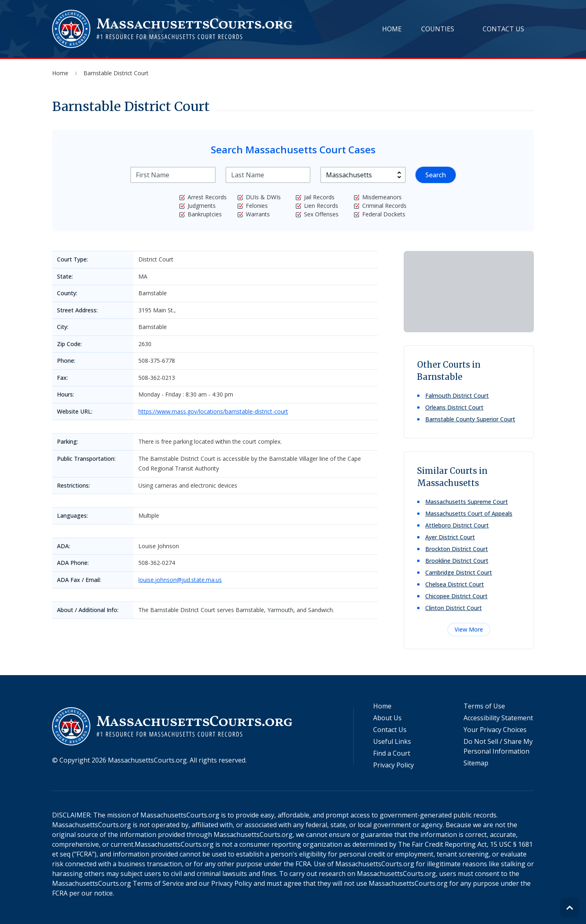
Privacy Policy (394, 765)
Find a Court (392, 753)
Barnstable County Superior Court (470, 419)
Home (392, 29)
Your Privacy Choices (495, 730)
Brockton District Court (457, 549)
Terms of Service (158, 883)
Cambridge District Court (459, 572)
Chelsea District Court (455, 584)
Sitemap (476, 763)
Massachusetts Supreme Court (467, 502)
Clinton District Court (454, 608)
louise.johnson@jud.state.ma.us (180, 580)
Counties (438, 29)
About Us (387, 718)
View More (469, 629)
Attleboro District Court (457, 525)
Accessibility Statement (498, 718)
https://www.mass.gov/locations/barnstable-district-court (213, 411)
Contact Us (503, 29)
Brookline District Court (457, 561)
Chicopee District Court (456, 596)
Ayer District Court (450, 537)
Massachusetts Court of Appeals (469, 513)
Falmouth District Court (457, 396)
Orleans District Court (454, 407)
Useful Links (392, 741)
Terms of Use (484, 706)
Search (436, 175)
